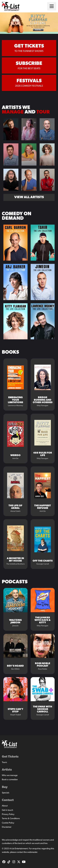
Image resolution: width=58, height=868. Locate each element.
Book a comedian (10, 780)
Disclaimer (7, 827)
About (5, 806)
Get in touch (8, 810)
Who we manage (10, 775)
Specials (6, 793)
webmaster (32, 852)
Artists (7, 770)
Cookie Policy (8, 823)
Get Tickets (10, 757)
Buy (5, 787)
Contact (8, 800)
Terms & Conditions (11, 819)
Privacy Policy (8, 814)
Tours (4, 762)
